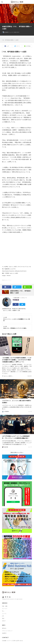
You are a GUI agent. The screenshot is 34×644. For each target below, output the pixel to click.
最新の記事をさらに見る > (17, 452)
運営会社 (4, 628)
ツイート (18, 46)
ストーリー (5, 609)
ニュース (11, 32)
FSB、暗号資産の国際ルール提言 (10, 40)
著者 (3, 618)
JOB (3, 616)
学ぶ (3, 611)
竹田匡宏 (16, 300)
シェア (8, 46)
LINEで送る (28, 46)
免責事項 (4, 633)
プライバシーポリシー (7, 631)
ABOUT (4, 621)
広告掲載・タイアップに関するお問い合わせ (12, 641)
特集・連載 (5, 606)
